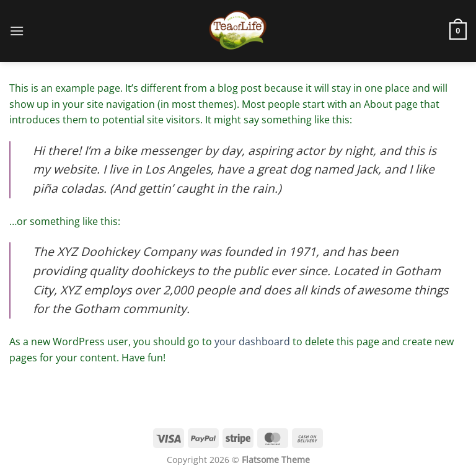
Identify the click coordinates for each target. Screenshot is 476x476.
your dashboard (252, 342)
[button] (17, 31)
